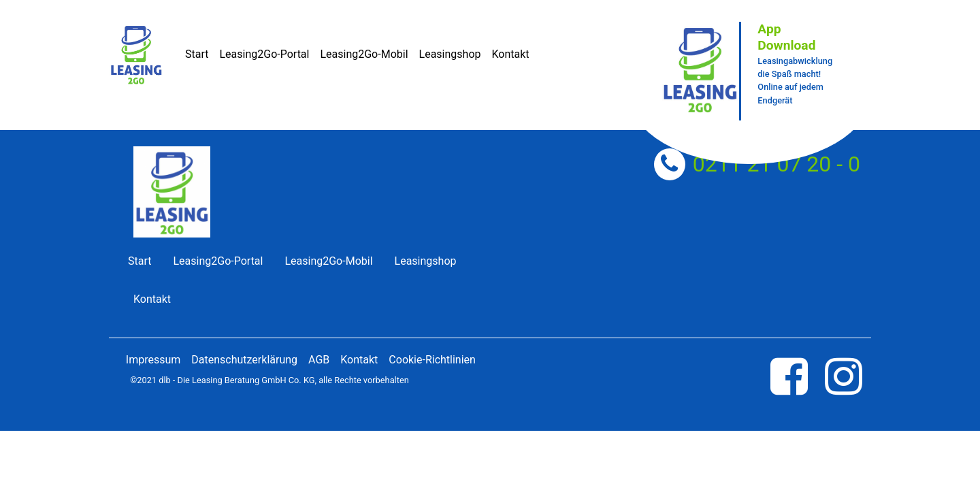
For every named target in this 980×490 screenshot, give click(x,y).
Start (197, 54)
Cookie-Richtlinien (432, 360)
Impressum (153, 360)
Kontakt (510, 54)
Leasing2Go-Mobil (364, 54)
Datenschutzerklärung (244, 360)
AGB (319, 360)
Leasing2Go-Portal (264, 54)
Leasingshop (450, 54)
